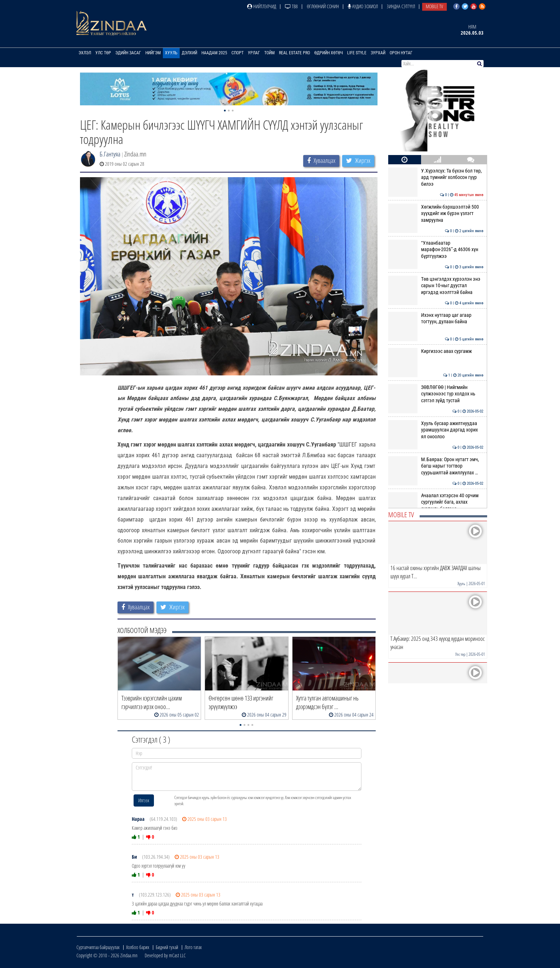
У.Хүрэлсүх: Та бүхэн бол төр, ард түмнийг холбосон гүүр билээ (436, 177)
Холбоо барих (138, 947)
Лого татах (193, 947)
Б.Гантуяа (110, 154)
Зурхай (378, 53)
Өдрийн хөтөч (329, 53)
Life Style (357, 53)
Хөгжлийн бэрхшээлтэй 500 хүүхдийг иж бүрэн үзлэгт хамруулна (436, 213)
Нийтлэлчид (262, 6)
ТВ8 (291, 6)
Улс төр (103, 53)
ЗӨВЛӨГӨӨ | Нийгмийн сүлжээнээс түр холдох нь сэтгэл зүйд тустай (436, 394)
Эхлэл (85, 53)
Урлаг (254, 53)
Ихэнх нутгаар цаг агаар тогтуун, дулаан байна (436, 318)
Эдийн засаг (128, 53)
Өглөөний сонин (323, 6)
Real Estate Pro (294, 53)
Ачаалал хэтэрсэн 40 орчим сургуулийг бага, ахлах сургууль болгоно (436, 502)
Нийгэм (153, 53)
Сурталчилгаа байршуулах (98, 947)
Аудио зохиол (363, 6)
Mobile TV (434, 6)
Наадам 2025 (214, 53)
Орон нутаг (401, 53)
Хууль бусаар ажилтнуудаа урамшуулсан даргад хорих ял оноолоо (436, 430)
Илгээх (144, 800)
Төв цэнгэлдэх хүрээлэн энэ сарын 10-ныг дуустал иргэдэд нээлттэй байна (436, 286)
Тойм (269, 53)
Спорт (237, 53)
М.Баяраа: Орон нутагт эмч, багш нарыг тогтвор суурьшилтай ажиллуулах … (436, 466)
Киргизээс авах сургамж (436, 351)
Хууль (171, 53)
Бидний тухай (167, 947)
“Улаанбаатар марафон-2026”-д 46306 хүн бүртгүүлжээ (436, 250)
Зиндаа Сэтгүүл (401, 6)
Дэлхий (189, 53)
